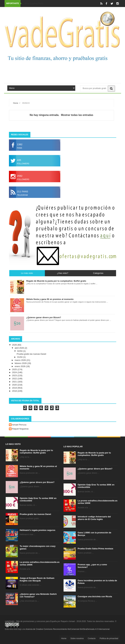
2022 (15, 379)
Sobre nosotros (77, 638)
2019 (15, 388)
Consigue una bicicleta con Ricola (95, 596)
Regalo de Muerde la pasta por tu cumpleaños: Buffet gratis (36, 452)
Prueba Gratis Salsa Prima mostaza (95, 549)
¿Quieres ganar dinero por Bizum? (37, 482)
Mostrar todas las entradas (77, 115)
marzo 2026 (20, 360)
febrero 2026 (21, 363)
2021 (15, 382)
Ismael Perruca (19, 425)
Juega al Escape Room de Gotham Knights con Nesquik (37, 579)
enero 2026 (20, 366)
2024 (15, 372)
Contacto (92, 638)
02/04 (20, 351)
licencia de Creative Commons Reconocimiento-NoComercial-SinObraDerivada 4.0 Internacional (68, 629)
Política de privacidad (109, 638)
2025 (15, 369)
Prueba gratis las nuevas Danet (31, 354)
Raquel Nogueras (20, 429)
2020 (15, 385)
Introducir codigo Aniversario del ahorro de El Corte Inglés (94, 518)
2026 (15, 345)
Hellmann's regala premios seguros (37, 530)
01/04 (20, 357)
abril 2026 (20, 348)
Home (16, 103)
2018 (15, 391)
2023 (15, 375)
